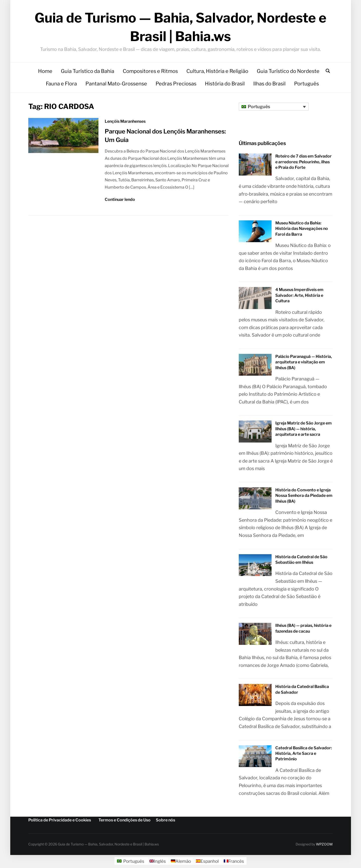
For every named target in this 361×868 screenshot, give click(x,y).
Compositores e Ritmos (150, 73)
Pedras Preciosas (176, 85)
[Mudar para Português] (129, 862)
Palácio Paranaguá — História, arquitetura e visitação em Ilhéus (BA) (304, 364)
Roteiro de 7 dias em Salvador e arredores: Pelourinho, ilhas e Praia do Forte (304, 164)
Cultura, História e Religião (217, 73)
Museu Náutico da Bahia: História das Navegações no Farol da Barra (302, 230)
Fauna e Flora (61, 85)
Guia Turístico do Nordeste (288, 73)
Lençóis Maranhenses (125, 123)
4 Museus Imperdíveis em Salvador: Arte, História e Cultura (299, 297)
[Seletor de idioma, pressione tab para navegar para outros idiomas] (274, 108)
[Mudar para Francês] (235, 862)
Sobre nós (165, 822)
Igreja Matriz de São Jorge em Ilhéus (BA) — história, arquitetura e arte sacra (304, 430)
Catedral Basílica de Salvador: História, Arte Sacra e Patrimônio (304, 755)
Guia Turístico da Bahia (88, 73)
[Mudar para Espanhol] (208, 862)
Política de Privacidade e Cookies (60, 822)
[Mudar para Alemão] (180, 862)
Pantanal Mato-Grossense (116, 85)
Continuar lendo (120, 201)
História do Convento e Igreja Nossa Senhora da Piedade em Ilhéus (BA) (304, 497)
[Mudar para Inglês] (157, 862)
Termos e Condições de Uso (125, 822)
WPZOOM (324, 846)
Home (45, 73)
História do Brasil (225, 85)
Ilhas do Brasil (269, 85)
